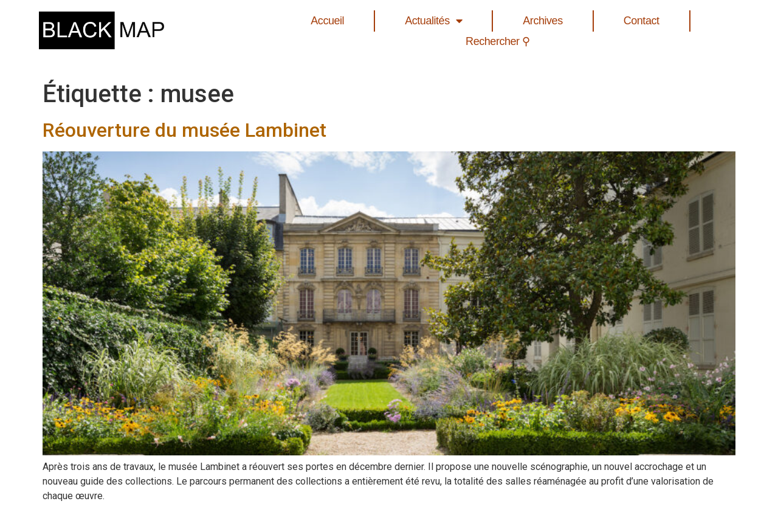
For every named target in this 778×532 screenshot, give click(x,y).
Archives (542, 21)
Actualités (433, 21)
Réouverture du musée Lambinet (184, 130)
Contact (642, 21)
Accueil (327, 21)
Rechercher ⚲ (498, 41)
